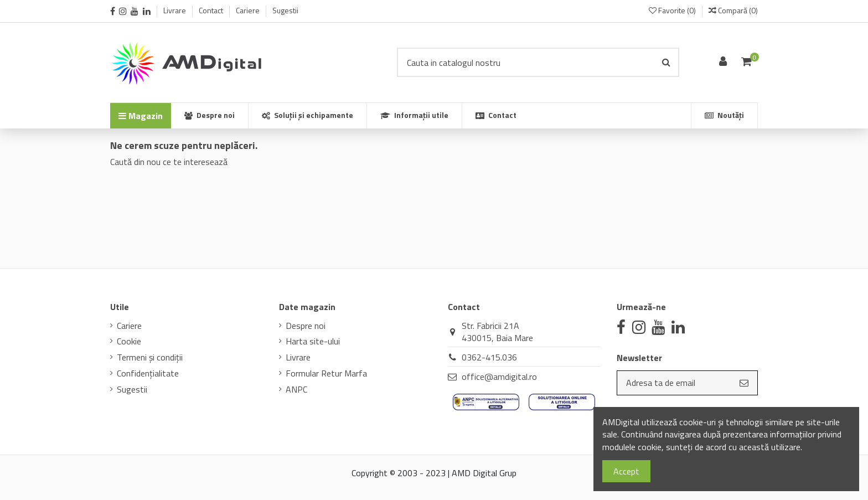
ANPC (296, 389)
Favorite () (673, 10)
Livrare (175, 10)
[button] (414, 116)
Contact (212, 10)
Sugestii (285, 10)
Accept (626, 471)
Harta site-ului (313, 341)
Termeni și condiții (150, 357)
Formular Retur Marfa (326, 373)
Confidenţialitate (148, 373)
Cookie (129, 341)
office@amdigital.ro (499, 377)
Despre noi (306, 326)
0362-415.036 (489, 357)
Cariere (249, 10)
